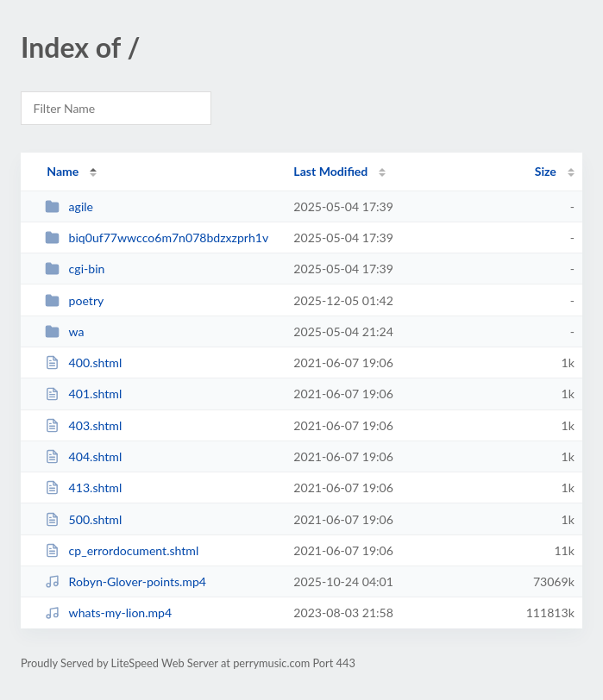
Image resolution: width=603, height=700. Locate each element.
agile (69, 206)
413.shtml (83, 487)
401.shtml (83, 394)
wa (64, 331)
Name (63, 171)
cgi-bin (75, 269)
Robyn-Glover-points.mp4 (126, 581)
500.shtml (83, 519)
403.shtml (83, 425)
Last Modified (330, 171)
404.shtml (83, 456)
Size (546, 171)
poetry (74, 300)
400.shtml (83, 362)
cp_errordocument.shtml (122, 550)
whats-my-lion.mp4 (108, 612)
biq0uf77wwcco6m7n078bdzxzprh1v (157, 237)
